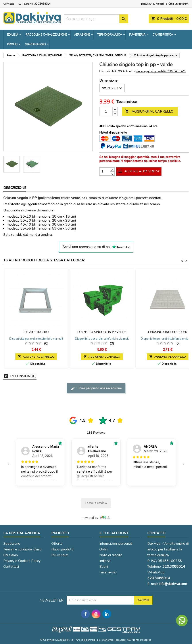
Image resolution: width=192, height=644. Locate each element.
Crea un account (178, 4)
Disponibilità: (108, 71)
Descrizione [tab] (15, 188)
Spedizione (12, 544)
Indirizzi (105, 561)
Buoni (104, 567)
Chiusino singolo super (168, 332)
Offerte (57, 544)
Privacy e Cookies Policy (22, 561)
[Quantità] (106, 111)
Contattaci (11, 567)
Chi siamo (11, 555)
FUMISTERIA (137, 35)
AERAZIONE (82, 35)
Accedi (160, 4)
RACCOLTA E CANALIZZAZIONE (46, 35)
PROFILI (12, 44)
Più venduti (60, 555)
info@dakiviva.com (173, 584)
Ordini (104, 549)
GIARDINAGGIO (35, 44)
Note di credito (111, 555)
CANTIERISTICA (163, 35)
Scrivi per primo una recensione (96, 388)
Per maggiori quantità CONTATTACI (161, 71)
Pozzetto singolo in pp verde (102, 332)
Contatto (9, 4)
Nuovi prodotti (62, 549)
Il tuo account (114, 533)
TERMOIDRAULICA (109, 35)
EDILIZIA (13, 35)
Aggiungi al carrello (149, 111)
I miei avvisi (108, 572)
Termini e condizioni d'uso (22, 549)
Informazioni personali (116, 544)
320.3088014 (42, 4)
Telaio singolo (36, 332)
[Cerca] (96, 19)
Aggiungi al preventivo (139, 172)
